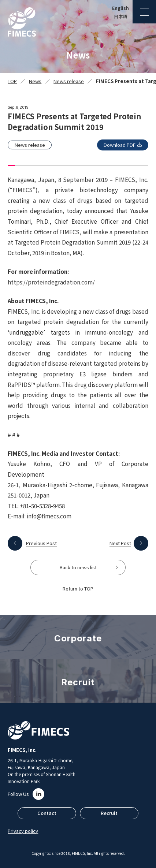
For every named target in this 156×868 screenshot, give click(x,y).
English (120, 8)
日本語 (120, 16)
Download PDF (120, 145)
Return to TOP (78, 588)
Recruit (109, 813)
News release (69, 81)
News (35, 81)
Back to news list (78, 567)
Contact (47, 813)
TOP (12, 81)
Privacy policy (23, 831)
